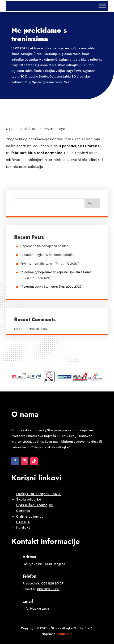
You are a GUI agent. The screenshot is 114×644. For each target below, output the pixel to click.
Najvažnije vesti (60, 48)
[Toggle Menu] (102, 6)
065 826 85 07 (52, 583)
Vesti (68, 82)
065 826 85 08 (48, 589)
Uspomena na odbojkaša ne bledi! (45, 246)
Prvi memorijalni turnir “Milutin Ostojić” (50, 264)
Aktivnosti (38, 48)
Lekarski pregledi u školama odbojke (47, 255)
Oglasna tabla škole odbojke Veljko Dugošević (46, 71)
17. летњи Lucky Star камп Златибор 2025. (51, 287)
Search (92, 203)
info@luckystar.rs (36, 609)
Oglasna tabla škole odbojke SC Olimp (64, 65)
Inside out (64, 634)
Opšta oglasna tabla (47, 82)
